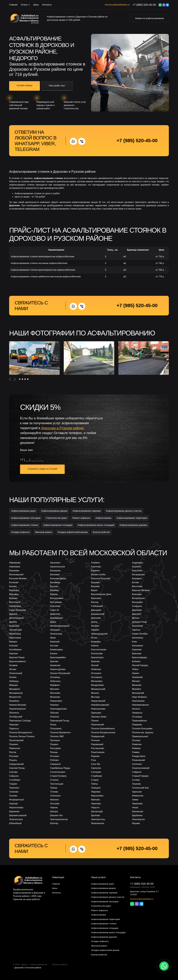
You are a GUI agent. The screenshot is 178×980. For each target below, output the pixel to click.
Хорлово (13, 804)
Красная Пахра (17, 657)
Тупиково (14, 792)
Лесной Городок (140, 665)
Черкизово (137, 804)
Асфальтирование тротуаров (26, 518)
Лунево (13, 677)
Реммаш (136, 748)
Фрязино (54, 800)
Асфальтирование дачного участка (124, 511)
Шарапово (14, 811)
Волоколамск (57, 598)
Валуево (95, 586)
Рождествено (139, 756)
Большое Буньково (101, 578)
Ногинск (136, 709)
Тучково (54, 792)
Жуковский (137, 626)
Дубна (94, 622)
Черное (54, 808)
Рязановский (138, 760)
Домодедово (56, 618)
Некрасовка (56, 701)
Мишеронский (98, 689)
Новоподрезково (58, 709)
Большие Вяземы (18, 578)
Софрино (137, 772)
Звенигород (15, 634)
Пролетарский (16, 740)
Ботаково (14, 582)
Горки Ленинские (18, 610)
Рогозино (55, 756)
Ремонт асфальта (81, 518)
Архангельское (58, 567)
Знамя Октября (140, 634)
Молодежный (16, 693)
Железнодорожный (60, 626)
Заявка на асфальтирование (149, 18)
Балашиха (55, 571)
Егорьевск (14, 626)
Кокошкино (138, 646)
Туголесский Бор (140, 788)
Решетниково (98, 752)
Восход (95, 602)
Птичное (95, 740)
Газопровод (15, 606)
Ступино (54, 780)
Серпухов (96, 768)
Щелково (96, 815)
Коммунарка (56, 650)
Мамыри (13, 685)
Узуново (13, 796)
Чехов (135, 808)
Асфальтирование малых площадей (96, 525)
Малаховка (97, 681)
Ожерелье (137, 713)
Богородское (138, 575)
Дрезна (136, 618)
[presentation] (10, 379)
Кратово (54, 661)
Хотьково (55, 804)
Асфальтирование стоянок (25, 525)
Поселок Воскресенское (103, 732)
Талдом (13, 784)
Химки (135, 800)
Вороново (96, 598)
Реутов (13, 752)
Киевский (55, 642)
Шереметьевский (18, 815)
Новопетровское (17, 709)
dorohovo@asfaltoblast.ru (117, 5)
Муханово (55, 697)
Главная (13, 5)
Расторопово (98, 748)
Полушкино (56, 729)
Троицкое (96, 788)
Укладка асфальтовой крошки (73, 532)
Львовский (137, 677)
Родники (95, 756)
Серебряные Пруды (60, 768)
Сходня (95, 780)
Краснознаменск (17, 661)
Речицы (54, 752)
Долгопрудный (16, 618)
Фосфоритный (16, 800)
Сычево (136, 780)
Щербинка (137, 815)
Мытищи (95, 697)
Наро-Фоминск (139, 697)
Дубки (53, 622)
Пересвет (14, 725)
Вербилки (14, 590)
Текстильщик (57, 784)
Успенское (55, 796)
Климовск (96, 642)
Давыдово (96, 610)
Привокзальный (140, 736)
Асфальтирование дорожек (133, 525)
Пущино (54, 744)
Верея (94, 590)
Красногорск (97, 657)
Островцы (137, 717)
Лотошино (96, 673)
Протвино (55, 740)
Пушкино (14, 744)
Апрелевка (15, 567)
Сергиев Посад (17, 768)
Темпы (94, 784)
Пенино (95, 721)
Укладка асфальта (20, 532)
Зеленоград (56, 634)
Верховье (14, 594)
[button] (20, 379)
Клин (134, 642)
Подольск (14, 729)
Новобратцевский (100, 705)
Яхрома (136, 823)
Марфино (55, 685)
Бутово (135, 582)
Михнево (55, 689)
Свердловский (16, 764)
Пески (53, 725)
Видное (54, 594)
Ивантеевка (15, 638)
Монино (95, 693)
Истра (94, 638)
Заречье (136, 630)
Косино (54, 653)
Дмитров (136, 614)
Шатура (54, 811)
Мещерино (15, 689)
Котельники (97, 653)
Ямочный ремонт (44, 532)
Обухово (54, 713)
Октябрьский (16, 717)
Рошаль (13, 760)
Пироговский (97, 725)
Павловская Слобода (20, 721)
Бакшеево (14, 571)
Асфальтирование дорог (24, 511)
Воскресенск (138, 598)
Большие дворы (58, 578)
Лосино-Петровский (60, 673)
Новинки (54, 705)
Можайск (137, 689)
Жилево (95, 626)
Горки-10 (54, 610)
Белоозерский (16, 575)
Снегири (13, 772)
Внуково (13, 598)
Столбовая (15, 780)
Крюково (95, 661)
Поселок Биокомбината (103, 729)
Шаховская (138, 811)
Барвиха (95, 571)
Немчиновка (138, 701)
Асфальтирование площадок (58, 525)
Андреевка (137, 563)
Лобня (135, 669)
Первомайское (139, 721)
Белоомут (55, 575)
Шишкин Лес (56, 815)
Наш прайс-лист (57, 86)
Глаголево (55, 606)
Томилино (14, 788)
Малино (136, 681)
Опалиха (55, 717)
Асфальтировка (103, 518)
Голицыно (137, 606)
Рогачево (14, 756)
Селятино (137, 764)
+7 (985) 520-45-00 (144, 5)
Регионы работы (60, 964)
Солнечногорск (58, 772)
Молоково (55, 693)
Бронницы (55, 582)
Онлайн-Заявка (25, 85)
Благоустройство (101, 532)
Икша (53, 638)
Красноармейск (58, 657)
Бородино (137, 578)
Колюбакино (15, 650)
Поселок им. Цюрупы (143, 732)
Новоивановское (140, 705)
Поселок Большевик (142, 729)
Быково (13, 586)
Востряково (56, 602)
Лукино (136, 673)
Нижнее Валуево (18, 705)
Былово (54, 586)
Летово (13, 669)
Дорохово (35, 23)
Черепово (96, 804)
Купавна (13, 665)
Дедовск (13, 614)
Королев (13, 653)
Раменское (15, 748)
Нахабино (14, 701)
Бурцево (95, 582)
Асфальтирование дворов (54, 511)
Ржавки (136, 752)
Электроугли (138, 819)
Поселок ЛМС (57, 736)
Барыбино (137, 571)
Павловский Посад (60, 721)
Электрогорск (16, 819)
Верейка (54, 590)
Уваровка (96, 792)
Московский (138, 693)
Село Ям (95, 764)
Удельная (137, 792)
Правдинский (98, 736)
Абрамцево (15, 563)
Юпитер (54, 823)
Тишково (136, 784)
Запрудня (55, 630)
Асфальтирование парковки (87, 511)
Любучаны (55, 681)
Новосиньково (98, 709)
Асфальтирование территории (132, 518)
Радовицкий (97, 744)
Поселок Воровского (60, 732)
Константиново (99, 650)
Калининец (138, 638)
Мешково (137, 685)
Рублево (54, 760)
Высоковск (137, 602)
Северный (55, 764)
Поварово (137, 725)
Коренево (137, 650)
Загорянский (15, 630)
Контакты (47, 5)
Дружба (13, 622)
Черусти (95, 808)
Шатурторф (97, 811)
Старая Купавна (58, 776)
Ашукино (136, 567)
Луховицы (55, 677)
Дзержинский (98, 614)
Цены (36, 5)
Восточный (15, 602)
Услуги (24, 5)
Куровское (55, 665)
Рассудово (55, 748)
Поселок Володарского (21, 732)
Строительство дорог (57, 518)
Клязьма (13, 646)
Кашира (13, 642)
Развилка (137, 744)
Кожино (95, 646)
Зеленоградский (99, 634)
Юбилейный (15, 823)
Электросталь (98, 819)
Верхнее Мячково (141, 590)
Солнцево (96, 772)
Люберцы (14, 681)
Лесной (95, 665)
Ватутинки (137, 586)
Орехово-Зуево (99, 717)
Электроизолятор (59, 819)
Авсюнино (55, 563)
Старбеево (97, 776)
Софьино (14, 776)
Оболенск (14, 713)
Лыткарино (97, 677)
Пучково (136, 740)
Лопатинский (16, 673)
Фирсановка (97, 796)
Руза (93, 760)
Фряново (95, 800)
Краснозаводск (140, 657)
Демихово (55, 614)
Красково (137, 653)
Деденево (137, 610)
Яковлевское (98, 823)
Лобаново (96, 669)
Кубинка (136, 661)
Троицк (54, 788)
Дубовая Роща (139, 622)
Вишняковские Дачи (101, 594)
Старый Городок (140, 776)
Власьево (137, 594)
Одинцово (96, 713)
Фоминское (138, 796)
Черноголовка (16, 808)
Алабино (95, 563)
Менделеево (97, 685)
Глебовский (97, 606)
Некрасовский (98, 701)
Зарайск (95, 630)
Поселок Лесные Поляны (22, 736)
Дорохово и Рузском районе (28, 968)
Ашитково (96, 567)
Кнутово (54, 646)
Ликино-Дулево (58, 669)
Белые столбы (98, 575)
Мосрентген (15, 697)
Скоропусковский (141, 768)
